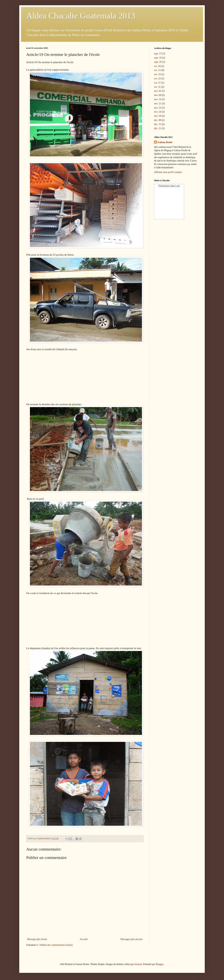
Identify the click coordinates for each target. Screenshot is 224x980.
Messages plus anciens (132, 939)
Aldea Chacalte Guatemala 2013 (81, 16)
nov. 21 (158, 104)
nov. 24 (158, 112)
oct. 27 (157, 83)
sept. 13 (158, 54)
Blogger (160, 964)
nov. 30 (158, 116)
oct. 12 (157, 70)
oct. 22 (157, 79)
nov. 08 (158, 95)
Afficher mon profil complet (168, 172)
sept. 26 (158, 62)
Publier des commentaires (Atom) (56, 945)
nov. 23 (158, 108)
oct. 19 (157, 74)
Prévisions (164, 186)
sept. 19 (158, 58)
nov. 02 (158, 91)
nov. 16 (158, 99)
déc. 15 (157, 124)
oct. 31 (157, 87)
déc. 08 (157, 120)
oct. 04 (157, 66)
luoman (138, 964)
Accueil (84, 939)
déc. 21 (157, 128)
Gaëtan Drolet (165, 142)
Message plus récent (37, 939)
